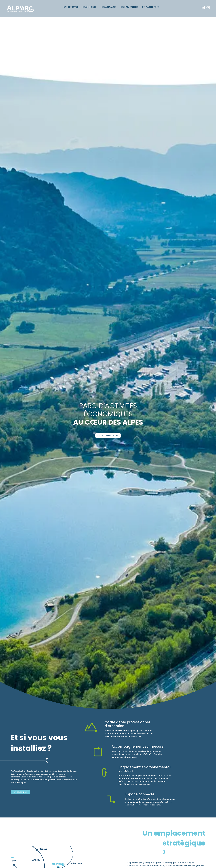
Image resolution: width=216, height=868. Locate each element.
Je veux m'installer (108, 435)
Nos (109, 7)
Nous (71, 7)
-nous (150, 7)
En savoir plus (21, 792)
